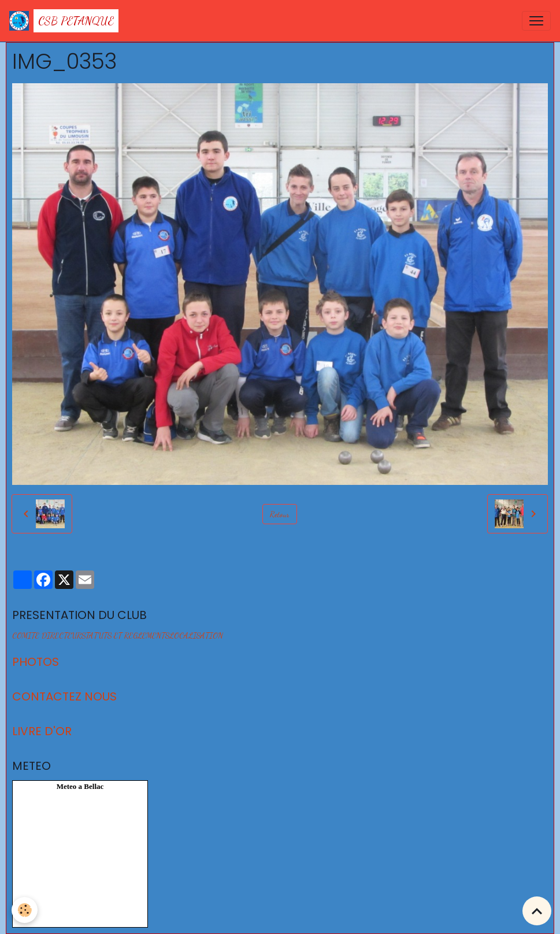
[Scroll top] (537, 911)
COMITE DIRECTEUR (47, 635)
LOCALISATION (196, 635)
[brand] (64, 21)
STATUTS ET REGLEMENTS (125, 635)
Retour (280, 514)
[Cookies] (25, 910)
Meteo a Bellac (80, 786)
